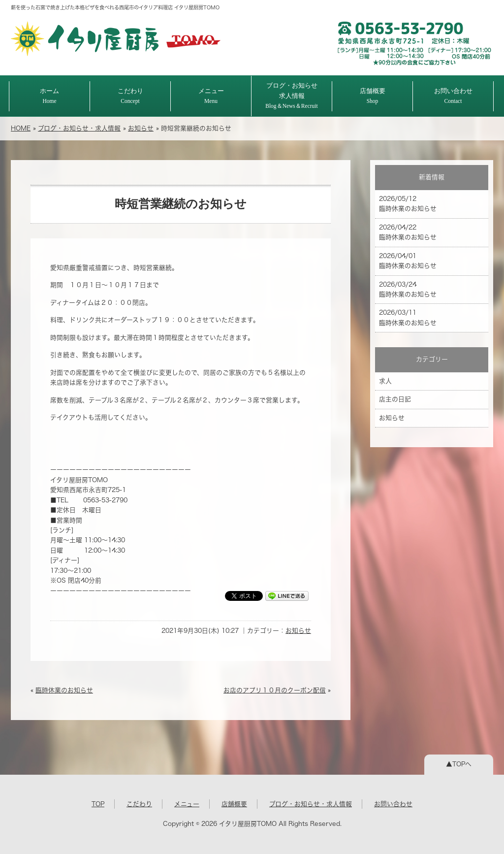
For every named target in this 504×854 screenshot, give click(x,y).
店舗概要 (373, 96)
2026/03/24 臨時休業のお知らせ (408, 289)
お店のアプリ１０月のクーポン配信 (275, 690)
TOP (98, 804)
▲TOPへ (459, 764)
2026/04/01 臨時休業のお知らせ (408, 261)
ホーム (49, 96)
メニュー (211, 96)
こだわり (130, 96)
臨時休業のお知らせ (64, 690)
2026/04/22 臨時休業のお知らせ (408, 232)
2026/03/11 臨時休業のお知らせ (408, 317)
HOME (21, 128)
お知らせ (141, 128)
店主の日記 (395, 399)
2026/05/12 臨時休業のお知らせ (408, 204)
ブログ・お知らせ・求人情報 (79, 128)
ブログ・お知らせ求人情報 (292, 96)
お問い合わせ (453, 96)
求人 (385, 381)
